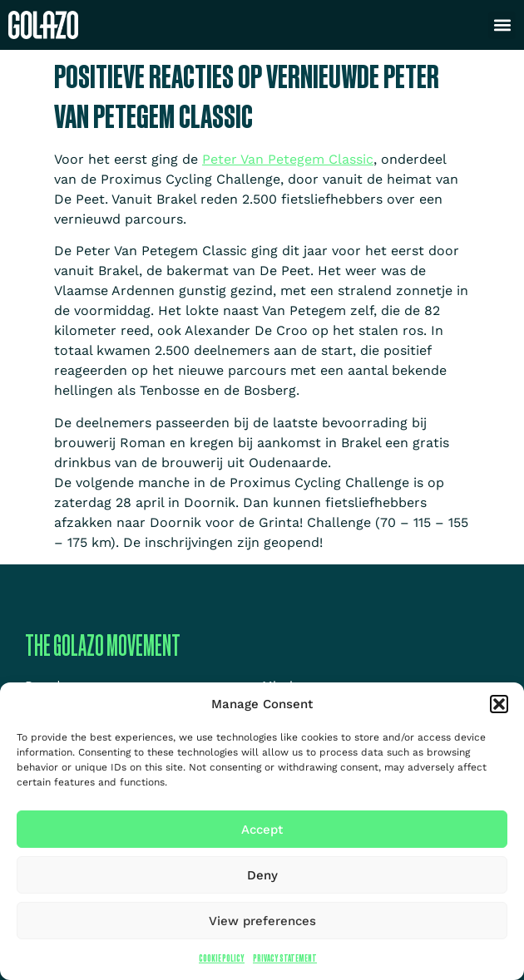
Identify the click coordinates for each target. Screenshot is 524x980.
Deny (262, 875)
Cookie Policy (222, 958)
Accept (262, 830)
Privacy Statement (285, 958)
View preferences (262, 921)
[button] (499, 704)
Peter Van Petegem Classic (288, 159)
